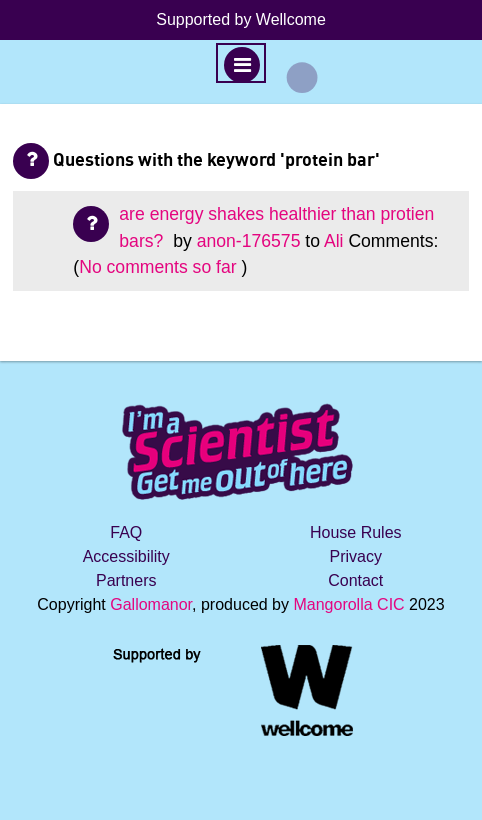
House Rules (356, 532)
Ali (334, 241)
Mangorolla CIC (348, 604)
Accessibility (126, 556)
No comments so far (157, 267)
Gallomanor (151, 604)
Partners (126, 580)
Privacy (356, 556)
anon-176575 (249, 241)
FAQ (126, 532)
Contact (355, 580)
